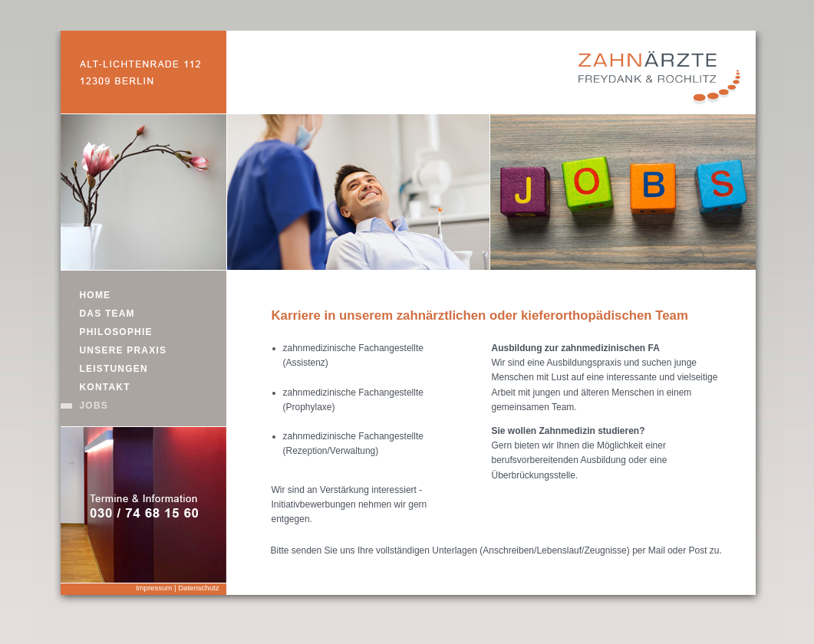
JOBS (94, 406)
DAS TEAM (107, 314)
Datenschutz (198, 588)
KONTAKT (105, 387)
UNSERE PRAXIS (124, 350)
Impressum (154, 588)
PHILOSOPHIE (116, 332)
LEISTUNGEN (114, 369)
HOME (96, 295)
